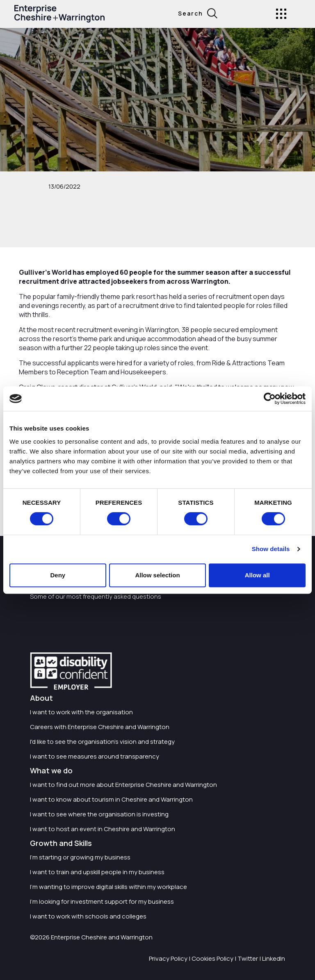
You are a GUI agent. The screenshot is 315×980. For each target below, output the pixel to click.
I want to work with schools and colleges (88, 916)
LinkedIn (274, 958)
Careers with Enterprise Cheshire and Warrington (100, 727)
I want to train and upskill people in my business (97, 872)
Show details (271, 549)
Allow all (257, 575)
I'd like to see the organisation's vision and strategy (102, 742)
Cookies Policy (212, 958)
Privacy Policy (168, 958)
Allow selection (157, 575)
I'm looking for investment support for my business (102, 901)
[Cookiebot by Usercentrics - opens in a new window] (270, 399)
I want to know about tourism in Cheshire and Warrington (111, 799)
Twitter (248, 958)
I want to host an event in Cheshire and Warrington (103, 829)
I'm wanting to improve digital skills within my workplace (108, 887)
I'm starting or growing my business (80, 857)
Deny (58, 575)
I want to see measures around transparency (95, 756)
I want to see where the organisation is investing (99, 814)
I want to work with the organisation (81, 712)
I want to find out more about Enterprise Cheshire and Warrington (123, 785)
